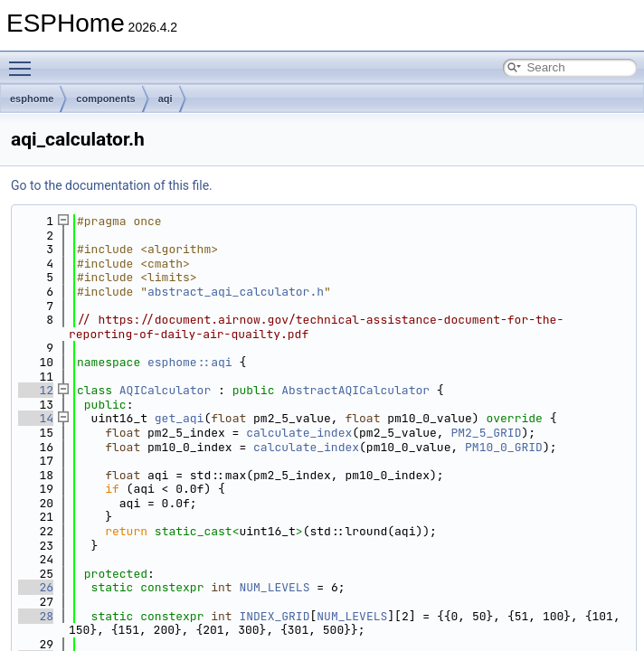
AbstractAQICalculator (355, 390)
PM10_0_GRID (504, 447)
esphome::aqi (190, 362)
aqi (166, 99)
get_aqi (180, 418)
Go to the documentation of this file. (112, 185)
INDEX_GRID (274, 616)
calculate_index (299, 433)
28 (36, 616)
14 (36, 418)
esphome (32, 99)
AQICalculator (165, 390)
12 (36, 390)
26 (36, 587)
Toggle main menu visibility (24, 61)
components (105, 99)
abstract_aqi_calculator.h (236, 292)
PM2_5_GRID (486, 433)
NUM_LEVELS (274, 587)
